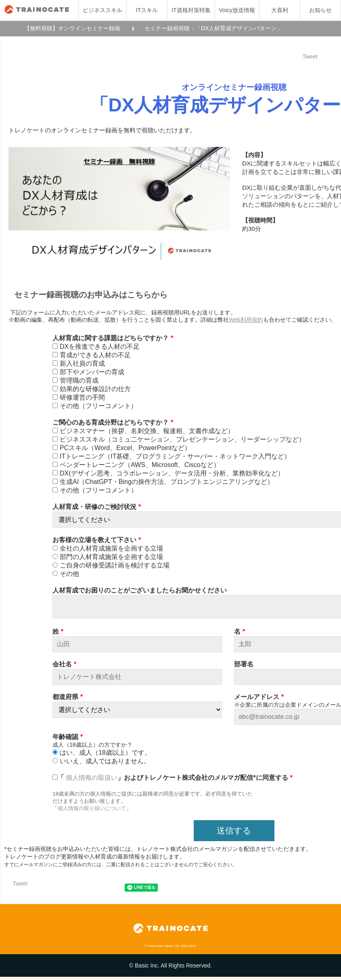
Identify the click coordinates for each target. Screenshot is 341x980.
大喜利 (280, 10)
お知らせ (320, 10)
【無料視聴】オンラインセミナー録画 (72, 28)
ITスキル (147, 10)
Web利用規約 (246, 320)
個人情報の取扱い (92, 781)
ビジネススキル (103, 10)
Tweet (310, 57)
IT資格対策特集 (191, 10)
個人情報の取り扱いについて (92, 811)
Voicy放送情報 (237, 10)
